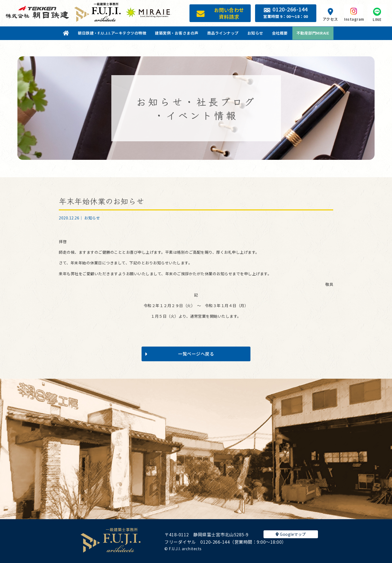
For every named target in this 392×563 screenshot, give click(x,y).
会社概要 (280, 33)
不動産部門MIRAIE (313, 33)
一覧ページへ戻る (180, 354)
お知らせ (255, 33)
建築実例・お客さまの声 (177, 33)
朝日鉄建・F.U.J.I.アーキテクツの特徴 (112, 33)
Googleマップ (291, 534)
